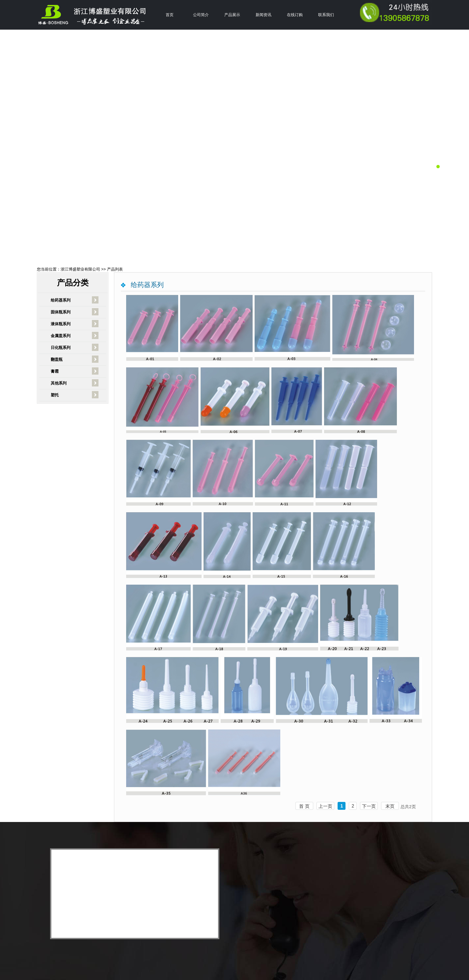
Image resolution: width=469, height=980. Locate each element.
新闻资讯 (263, 15)
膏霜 (55, 371)
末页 (390, 806)
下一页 (369, 806)
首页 (170, 15)
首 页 (304, 806)
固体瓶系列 (61, 312)
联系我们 (326, 15)
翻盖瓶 (57, 359)
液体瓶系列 (61, 324)
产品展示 (232, 15)
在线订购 (295, 15)
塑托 (55, 395)
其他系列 (59, 383)
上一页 (325, 806)
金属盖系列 (61, 336)
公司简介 (201, 15)
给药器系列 (61, 300)
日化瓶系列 (61, 348)
